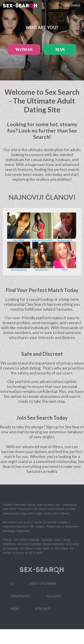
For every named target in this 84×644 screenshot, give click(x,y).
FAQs (15, 609)
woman (24, 49)
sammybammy (19, 270)
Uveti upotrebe (43, 584)
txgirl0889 (19, 240)
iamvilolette (42, 270)
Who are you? (42, 27)
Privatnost (20, 596)
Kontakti (43, 609)
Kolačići (53, 596)
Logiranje (72, 5)
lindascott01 (65, 240)
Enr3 (65, 270)
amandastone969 (42, 240)
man (60, 49)
